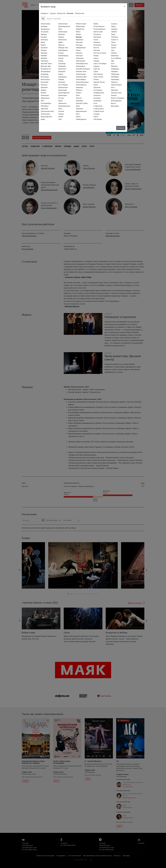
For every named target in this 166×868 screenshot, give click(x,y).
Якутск (113, 103)
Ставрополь (98, 106)
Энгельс (114, 95)
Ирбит (61, 42)
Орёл (78, 106)
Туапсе (114, 48)
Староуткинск (99, 109)
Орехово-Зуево (82, 103)
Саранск (96, 66)
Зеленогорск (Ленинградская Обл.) (64, 26)
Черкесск (114, 82)
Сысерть (114, 24)
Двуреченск (45, 98)
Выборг (44, 90)
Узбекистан (79, 13)
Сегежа (96, 79)
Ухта (113, 63)
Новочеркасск (81, 85)
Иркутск (61, 45)
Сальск (96, 58)
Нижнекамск (81, 66)
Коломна (62, 82)
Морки (78, 34)
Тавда (113, 26)
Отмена (121, 128)
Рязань (96, 55)
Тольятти (115, 40)
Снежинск (97, 98)
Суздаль (97, 114)
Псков (96, 40)
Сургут (96, 116)
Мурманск (80, 40)
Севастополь (98, 77)
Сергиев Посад (99, 82)
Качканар (62, 63)
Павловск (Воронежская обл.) (81, 111)
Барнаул (44, 34)
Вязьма (43, 93)
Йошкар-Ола (63, 48)
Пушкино (97, 42)
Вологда (44, 85)
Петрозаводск (99, 26)
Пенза (78, 116)
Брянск (43, 45)
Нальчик (79, 53)
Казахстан (61, 13)
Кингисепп (62, 69)
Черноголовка (116, 85)
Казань (61, 53)
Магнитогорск (81, 24)
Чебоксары (115, 74)
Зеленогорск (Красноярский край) (46, 116)
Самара (96, 61)
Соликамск (97, 101)
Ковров (61, 79)
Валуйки (44, 55)
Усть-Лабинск (116, 58)
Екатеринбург (46, 103)
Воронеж (44, 87)
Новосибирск (81, 79)
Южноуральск (116, 101)
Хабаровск (115, 69)
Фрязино (114, 66)
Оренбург (79, 101)
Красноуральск (64, 93)
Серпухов (97, 87)
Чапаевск (114, 71)
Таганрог (114, 29)
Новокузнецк (81, 74)
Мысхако (79, 42)
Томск (113, 42)
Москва (79, 37)
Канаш (61, 61)
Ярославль (115, 106)
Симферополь (99, 93)
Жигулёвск (45, 106)
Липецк (61, 114)
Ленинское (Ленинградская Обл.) (64, 106)
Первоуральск (81, 119)
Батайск (44, 37)
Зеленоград (63, 32)
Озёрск (79, 93)
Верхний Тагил (46, 63)
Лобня (61, 116)
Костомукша (63, 85)
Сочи (95, 103)
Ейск (42, 101)
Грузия (53, 13)
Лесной (61, 111)
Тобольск (115, 37)
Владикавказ (46, 71)
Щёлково (115, 90)
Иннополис (63, 40)
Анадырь (44, 26)
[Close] (125, 6)
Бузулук (44, 50)
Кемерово (62, 66)
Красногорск (63, 87)
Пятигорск (97, 45)
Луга (60, 119)
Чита (113, 87)
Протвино (97, 37)
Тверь (113, 34)
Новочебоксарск (82, 82)
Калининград (63, 55)
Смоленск (97, 95)
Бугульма (44, 48)
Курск (60, 101)
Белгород (44, 40)
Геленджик (45, 95)
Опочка (79, 98)
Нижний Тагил (81, 71)
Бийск (43, 42)
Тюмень (114, 53)
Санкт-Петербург (100, 63)
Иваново (62, 34)
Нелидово (80, 58)
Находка (79, 55)
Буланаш (44, 53)
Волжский (45, 82)
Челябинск (115, 77)
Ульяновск (115, 55)
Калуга (61, 58)
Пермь (96, 24)
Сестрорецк (98, 90)
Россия (70, 13)
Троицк (114, 45)
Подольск (97, 34)
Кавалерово (63, 50)
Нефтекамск (81, 61)
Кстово (61, 98)
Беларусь (45, 13)
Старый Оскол (99, 111)
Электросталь (116, 93)
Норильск (79, 87)
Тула (113, 50)
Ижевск (61, 37)
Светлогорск (98, 74)
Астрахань (45, 32)
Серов (96, 85)
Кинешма (62, 71)
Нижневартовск (82, 63)
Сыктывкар (98, 119)
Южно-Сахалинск (118, 98)
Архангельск (45, 29)
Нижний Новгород (83, 69)
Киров (61, 74)
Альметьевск (46, 24)
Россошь (97, 50)
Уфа (112, 61)
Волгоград (45, 77)
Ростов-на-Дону (100, 53)
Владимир (45, 74)
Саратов (97, 69)
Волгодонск (45, 79)
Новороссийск (81, 77)
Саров (96, 71)
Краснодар (63, 90)
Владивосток (46, 69)
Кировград (62, 77)
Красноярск (63, 95)
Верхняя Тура (46, 66)
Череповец (115, 79)
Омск (78, 95)
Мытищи (79, 45)
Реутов (96, 48)
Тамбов (114, 32)
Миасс (78, 32)
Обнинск (79, 90)
